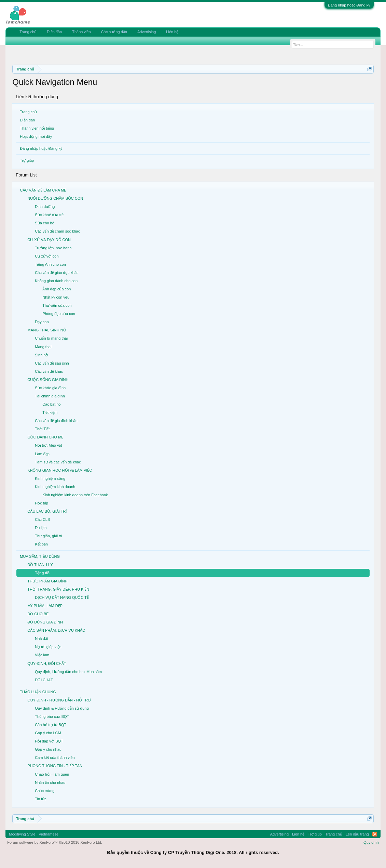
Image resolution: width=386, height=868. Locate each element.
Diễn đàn (27, 120)
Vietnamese (49, 834)
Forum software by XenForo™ (55, 842)
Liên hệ (172, 32)
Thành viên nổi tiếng (37, 128)
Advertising (147, 32)
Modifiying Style (22, 834)
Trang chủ (28, 112)
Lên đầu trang (357, 834)
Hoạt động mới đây (36, 136)
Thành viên (81, 32)
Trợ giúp (27, 160)
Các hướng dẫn (114, 32)
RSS (375, 834)
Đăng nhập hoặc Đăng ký (349, 5)
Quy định (371, 842)
